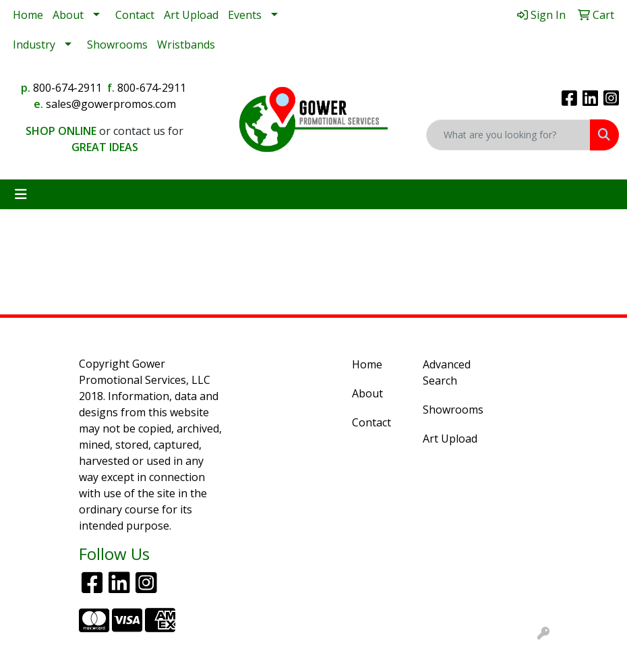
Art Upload (191, 15)
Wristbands (186, 45)
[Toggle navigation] (21, 194)
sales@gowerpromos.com (111, 104)
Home (28, 15)
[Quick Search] (508, 135)
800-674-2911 (67, 88)
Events (245, 15)
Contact (135, 15)
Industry (34, 45)
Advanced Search (447, 372)
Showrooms (117, 45)
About (68, 15)
